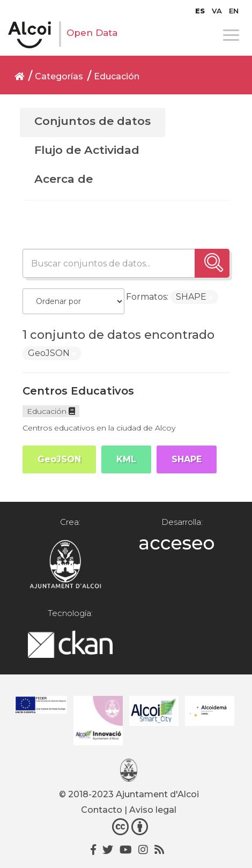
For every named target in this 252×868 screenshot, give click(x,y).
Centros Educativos (78, 391)
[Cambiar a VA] (217, 11)
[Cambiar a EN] (234, 11)
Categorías (59, 76)
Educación (117, 76)
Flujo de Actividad (87, 150)
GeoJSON (59, 459)
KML (126, 459)
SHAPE (187, 459)
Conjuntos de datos (92, 121)
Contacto (102, 810)
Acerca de (64, 179)
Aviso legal (153, 810)
